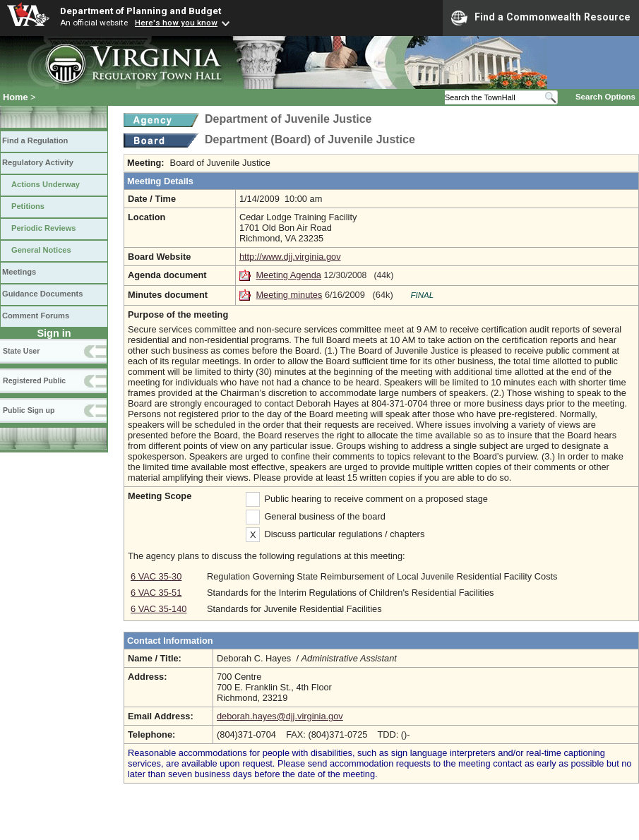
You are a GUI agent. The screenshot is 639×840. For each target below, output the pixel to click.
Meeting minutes (289, 295)
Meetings (19, 272)
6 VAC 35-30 (156, 576)
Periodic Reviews (44, 228)
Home (16, 97)
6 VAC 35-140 (159, 609)
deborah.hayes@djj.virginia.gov (280, 716)
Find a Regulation (35, 140)
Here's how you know (176, 23)
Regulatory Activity (38, 162)
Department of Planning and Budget (141, 11)
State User (21, 351)
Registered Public (34, 380)
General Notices (41, 250)
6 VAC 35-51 (156, 593)
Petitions (28, 206)
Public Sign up (29, 410)
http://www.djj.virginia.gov (290, 257)
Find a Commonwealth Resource (541, 18)
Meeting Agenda (288, 275)
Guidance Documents (42, 294)
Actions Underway (46, 184)
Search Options (605, 97)
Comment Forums (36, 316)
